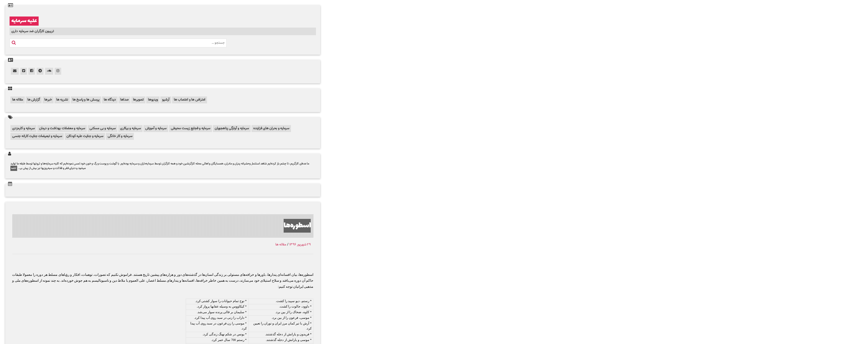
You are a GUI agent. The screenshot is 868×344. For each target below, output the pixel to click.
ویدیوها (153, 100)
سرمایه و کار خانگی (120, 136)
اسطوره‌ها (297, 226)
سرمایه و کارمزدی (23, 128)
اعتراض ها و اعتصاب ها (190, 100)
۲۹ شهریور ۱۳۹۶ (300, 245)
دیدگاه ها (110, 100)
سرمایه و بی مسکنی (103, 128)
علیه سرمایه (24, 21)
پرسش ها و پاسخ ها (86, 100)
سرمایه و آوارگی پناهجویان (232, 128)
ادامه (14, 168)
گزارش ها (34, 100)
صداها (124, 100)
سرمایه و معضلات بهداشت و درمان (62, 128)
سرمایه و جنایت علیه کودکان (85, 136)
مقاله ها (18, 100)
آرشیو (166, 100)
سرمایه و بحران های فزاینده (271, 128)
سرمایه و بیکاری (130, 128)
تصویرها (138, 100)
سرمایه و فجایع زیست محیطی (191, 128)
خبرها (48, 100)
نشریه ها (62, 100)
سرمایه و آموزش (156, 128)
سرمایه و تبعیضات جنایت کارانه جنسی (37, 136)
